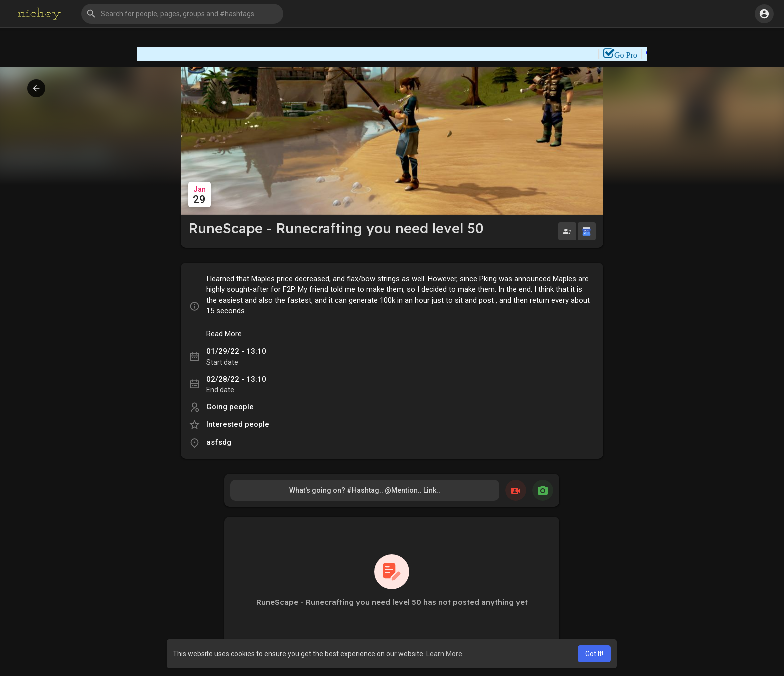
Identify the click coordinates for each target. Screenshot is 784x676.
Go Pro (634, 55)
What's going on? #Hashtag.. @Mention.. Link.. (365, 490)
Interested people (238, 424)
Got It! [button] (594, 654)
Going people (230, 407)
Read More (224, 334)
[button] (182, 14)
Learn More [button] (444, 654)
